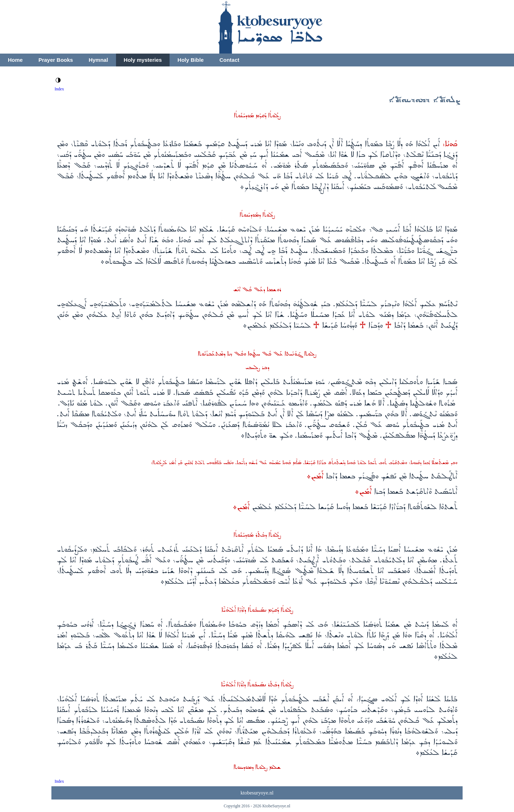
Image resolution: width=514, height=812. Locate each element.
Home (15, 60)
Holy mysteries (143, 60)
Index (59, 89)
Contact (230, 60)
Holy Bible (190, 60)
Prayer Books (56, 60)
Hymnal (98, 60)
